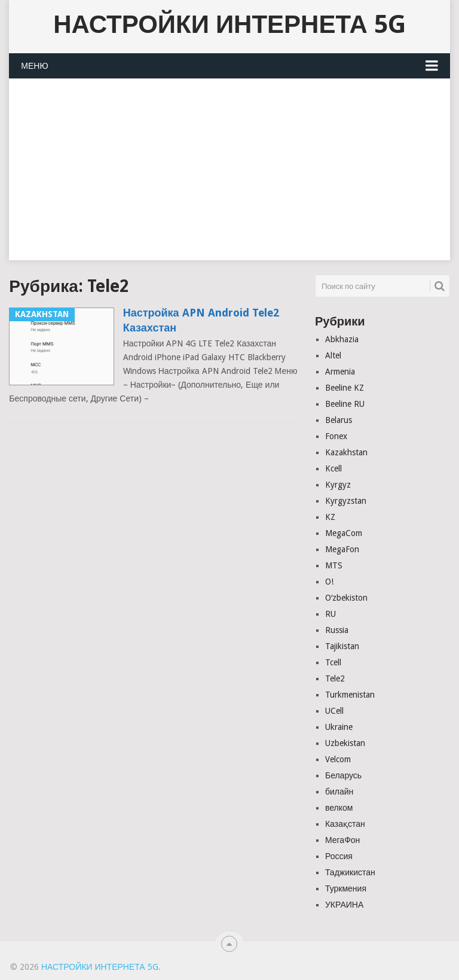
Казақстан (345, 824)
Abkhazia (342, 339)
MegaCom (344, 533)
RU (331, 614)
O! (329, 582)
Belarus (339, 420)
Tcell (333, 662)
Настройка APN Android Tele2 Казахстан (201, 320)
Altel (333, 355)
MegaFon (342, 549)
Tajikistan (342, 646)
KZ (330, 517)
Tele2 (335, 678)
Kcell (333, 468)
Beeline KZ (345, 388)
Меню (34, 66)
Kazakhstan (346, 452)
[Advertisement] (229, 176)
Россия (339, 856)
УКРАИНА (344, 905)
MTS (334, 565)
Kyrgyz (338, 485)
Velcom (338, 759)
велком (339, 808)
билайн (339, 792)
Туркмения (346, 888)
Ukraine (339, 727)
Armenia (340, 372)
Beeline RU (345, 404)
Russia (337, 630)
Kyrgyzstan (346, 501)
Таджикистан (350, 872)
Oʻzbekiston (346, 598)
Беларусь (343, 775)
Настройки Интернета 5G (229, 25)
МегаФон (342, 840)
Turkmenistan (350, 695)
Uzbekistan (345, 743)
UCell (334, 711)
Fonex (336, 436)
